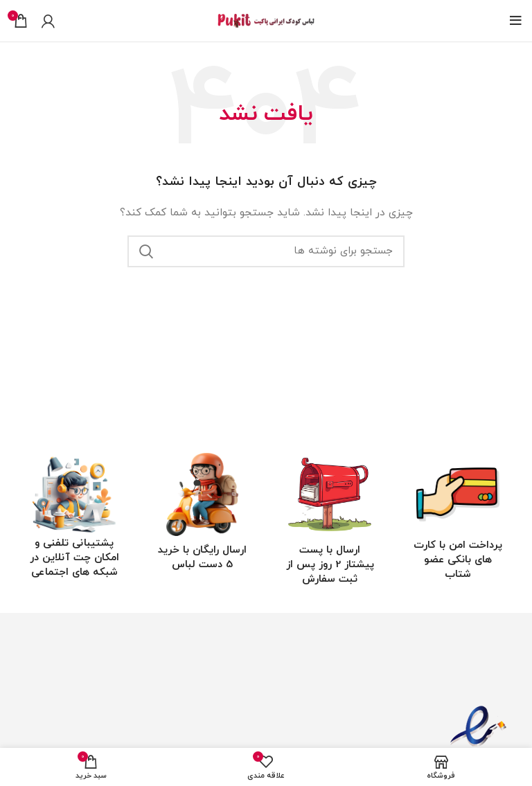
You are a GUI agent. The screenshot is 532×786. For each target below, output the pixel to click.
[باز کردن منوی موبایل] (516, 21)
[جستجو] (266, 251)
